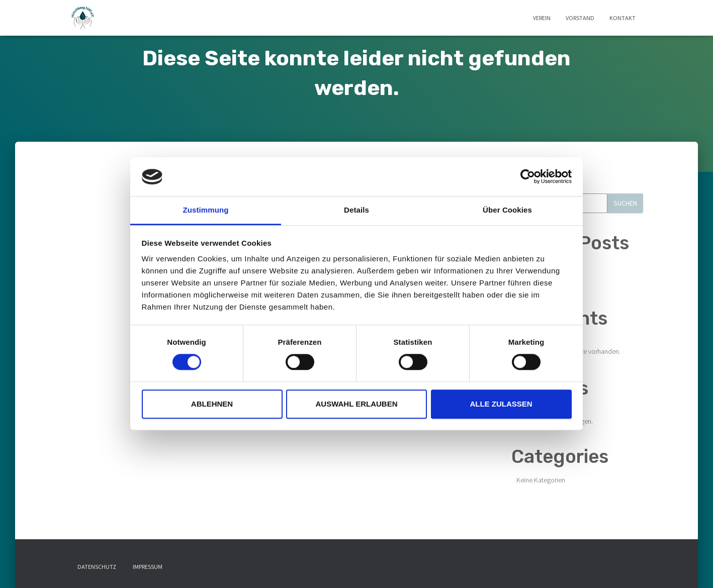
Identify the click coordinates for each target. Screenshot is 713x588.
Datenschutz (97, 567)
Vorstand (580, 18)
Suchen (625, 203)
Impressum (148, 567)
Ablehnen (212, 404)
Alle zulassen (501, 404)
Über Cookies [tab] (507, 210)
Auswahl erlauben (356, 404)
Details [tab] (356, 210)
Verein (542, 18)
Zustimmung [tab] (206, 210)
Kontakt (622, 18)
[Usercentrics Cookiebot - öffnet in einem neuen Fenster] (528, 177)
